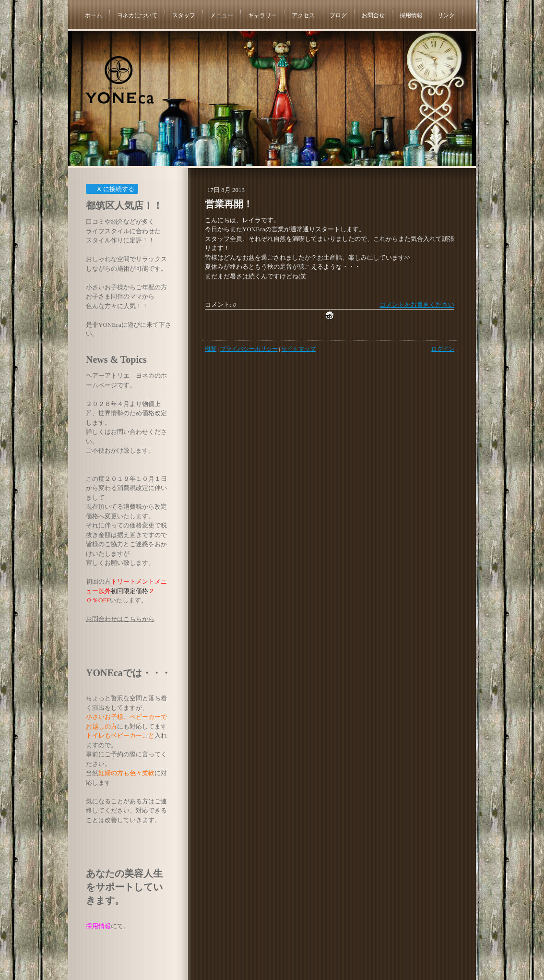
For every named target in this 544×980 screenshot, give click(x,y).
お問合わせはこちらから (120, 619)
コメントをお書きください (417, 305)
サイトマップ (298, 349)
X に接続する (112, 189)
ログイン (443, 349)
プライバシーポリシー (249, 349)
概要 (211, 349)
